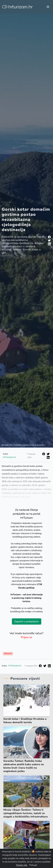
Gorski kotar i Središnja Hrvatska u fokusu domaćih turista (25, 721)
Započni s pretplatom (26, 621)
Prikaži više (22, 865)
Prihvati (33, 865)
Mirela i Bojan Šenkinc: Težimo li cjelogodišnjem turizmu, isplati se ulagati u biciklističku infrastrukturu (26, 813)
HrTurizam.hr (9, 457)
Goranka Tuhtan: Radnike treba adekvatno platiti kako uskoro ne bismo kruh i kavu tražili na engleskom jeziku (24, 766)
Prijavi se (27, 637)
